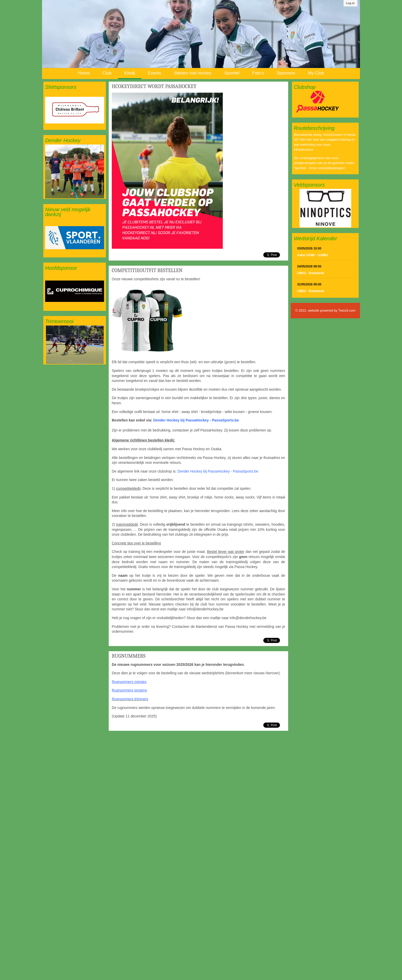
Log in (350, 3)
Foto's (258, 73)
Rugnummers (129, 656)
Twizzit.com (347, 310)
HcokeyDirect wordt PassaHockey (154, 86)
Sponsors (286, 73)
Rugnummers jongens (129, 690)
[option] (75, 110)
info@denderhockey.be (205, 609)
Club (107, 73)
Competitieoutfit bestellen (147, 270)
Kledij (130, 73)
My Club (316, 73)
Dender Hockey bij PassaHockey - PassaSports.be (196, 420)
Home (84, 73)
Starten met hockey (193, 73)
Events (154, 73)
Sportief (232, 73)
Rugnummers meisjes (129, 682)
